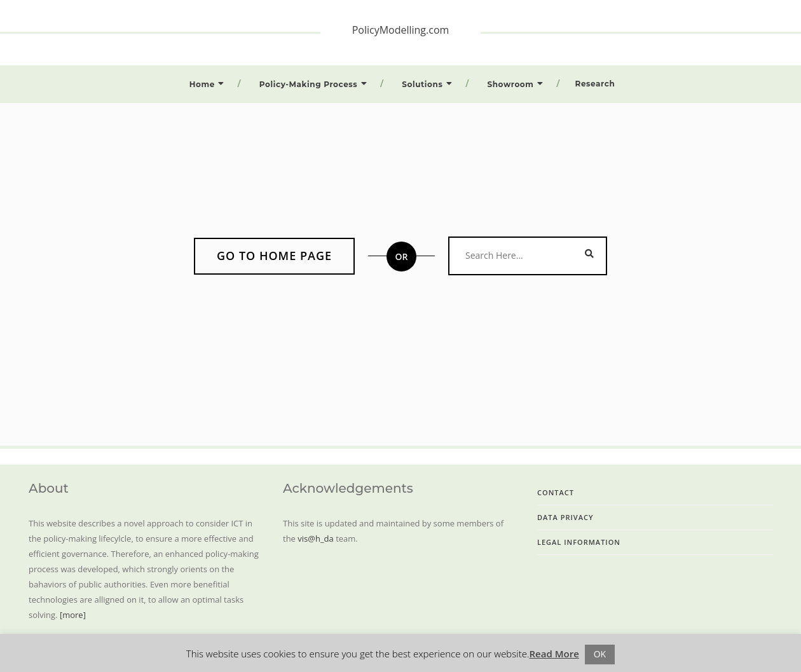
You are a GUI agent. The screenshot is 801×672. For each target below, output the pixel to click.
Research (595, 84)
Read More (554, 654)
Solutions (422, 84)
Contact (556, 492)
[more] (73, 615)
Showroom (510, 84)
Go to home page (274, 256)
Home (202, 84)
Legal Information (579, 542)
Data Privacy (565, 517)
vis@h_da (315, 538)
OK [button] (600, 654)
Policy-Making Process (308, 84)
